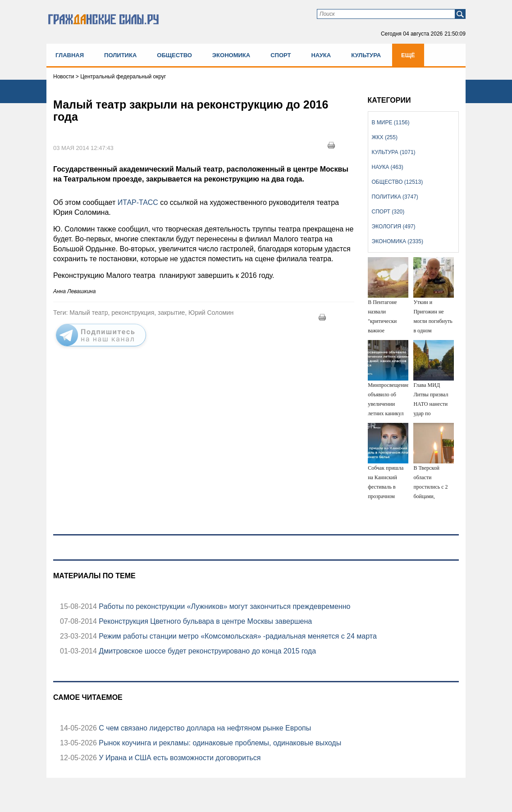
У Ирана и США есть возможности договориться (179, 758)
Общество (174, 55)
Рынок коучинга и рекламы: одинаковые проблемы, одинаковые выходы (219, 743)
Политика (120, 55)
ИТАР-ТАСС (139, 202)
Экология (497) (394, 227)
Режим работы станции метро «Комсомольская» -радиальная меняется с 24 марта (237, 636)
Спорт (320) (388, 212)
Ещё (408, 55)
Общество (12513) (398, 182)
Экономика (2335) (398, 241)
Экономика (231, 55)
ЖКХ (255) (385, 137)
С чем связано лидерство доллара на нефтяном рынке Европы (204, 728)
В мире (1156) (391, 122)
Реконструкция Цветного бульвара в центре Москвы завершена (204, 621)
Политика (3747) (395, 197)
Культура (366, 55)
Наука (321, 55)
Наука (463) (388, 167)
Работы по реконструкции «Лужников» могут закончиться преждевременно (224, 606)
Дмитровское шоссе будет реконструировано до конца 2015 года (206, 651)
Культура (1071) (394, 152)
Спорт (281, 55)
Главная (70, 55)
